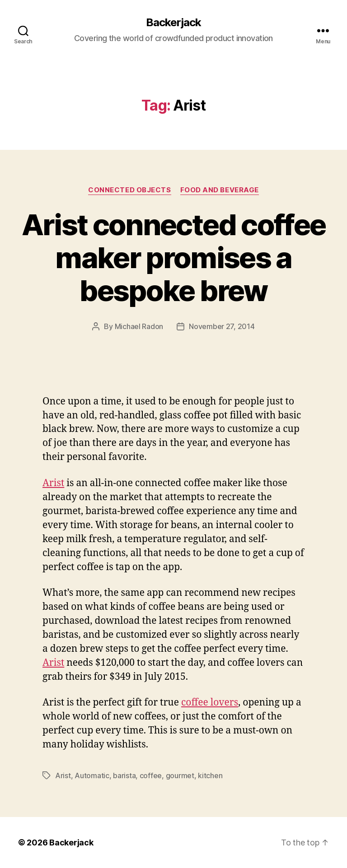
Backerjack (173, 23)
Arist (53, 483)
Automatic (92, 775)
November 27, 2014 (222, 326)
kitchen (210, 775)
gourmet (180, 775)
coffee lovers (210, 703)
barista (124, 775)
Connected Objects (129, 190)
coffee (151, 775)
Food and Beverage (220, 190)
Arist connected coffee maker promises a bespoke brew (173, 258)
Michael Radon (139, 326)
